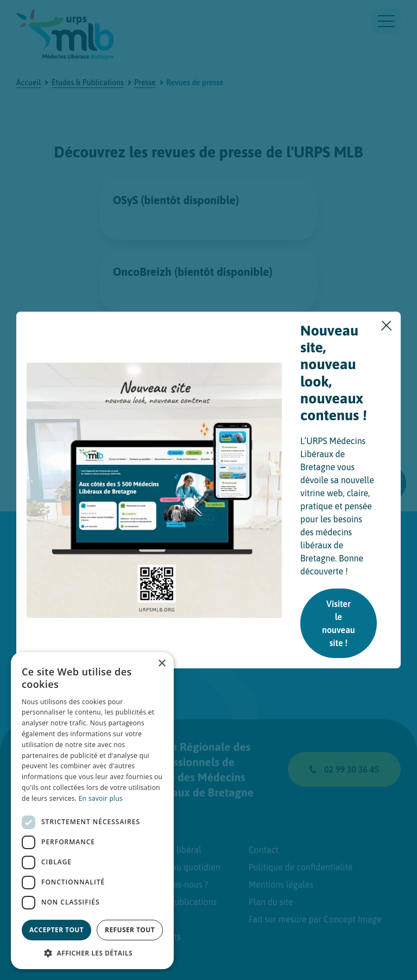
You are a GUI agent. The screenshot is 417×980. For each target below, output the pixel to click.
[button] (92, 953)
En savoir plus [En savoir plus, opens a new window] (101, 798)
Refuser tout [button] (130, 930)
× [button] (162, 664)
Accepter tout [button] (56, 930)
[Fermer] (387, 326)
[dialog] (92, 811)
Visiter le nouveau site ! (339, 623)
